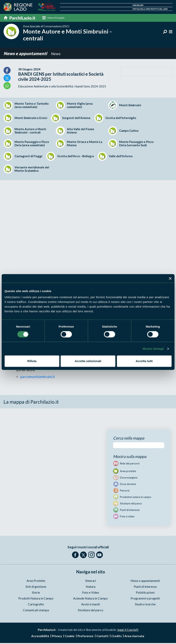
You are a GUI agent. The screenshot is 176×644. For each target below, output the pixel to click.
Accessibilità (40, 636)
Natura (91, 587)
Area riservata (134, 636)
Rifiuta (32, 361)
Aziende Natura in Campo (90, 599)
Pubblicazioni (145, 593)
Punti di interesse (145, 587)
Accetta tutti (144, 361)
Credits (116, 636)
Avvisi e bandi (90, 604)
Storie (36, 593)
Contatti (102, 636)
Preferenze (85, 636)
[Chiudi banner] (170, 278)
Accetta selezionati (88, 361)
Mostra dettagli (153, 349)
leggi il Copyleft (128, 630)
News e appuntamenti (26, 54)
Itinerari (91, 581)
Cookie (70, 636)
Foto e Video (91, 593)
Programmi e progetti (145, 599)
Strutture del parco (91, 610)
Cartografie (36, 604)
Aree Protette (36, 581)
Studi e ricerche (145, 604)
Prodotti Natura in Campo (36, 599)
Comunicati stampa (36, 610)
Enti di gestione (36, 587)
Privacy (57, 636)
